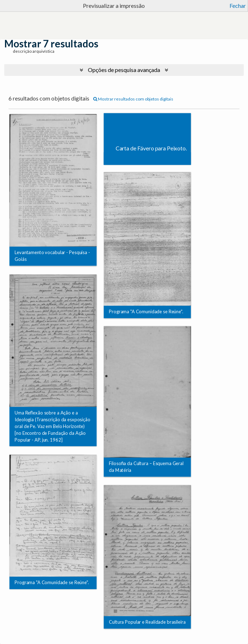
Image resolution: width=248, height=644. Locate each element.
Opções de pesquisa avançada (124, 70)
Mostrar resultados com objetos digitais (133, 99)
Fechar (238, 6)
